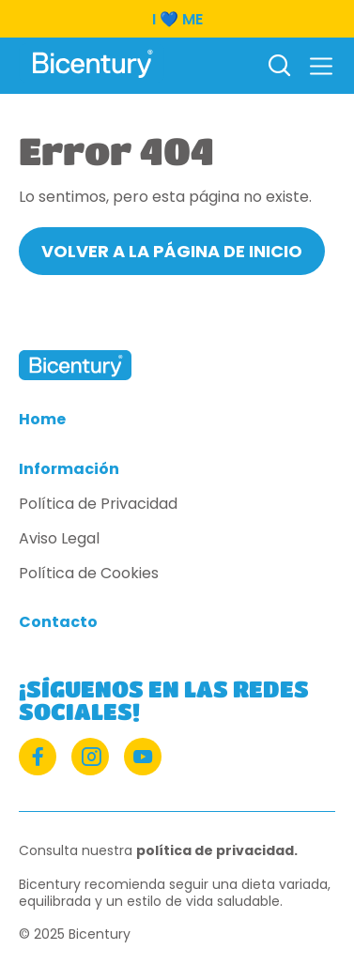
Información (69, 470)
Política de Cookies (89, 574)
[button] (321, 66)
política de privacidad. (217, 850)
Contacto (58, 623)
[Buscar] (279, 67)
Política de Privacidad (98, 505)
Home (42, 420)
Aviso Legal (59, 539)
